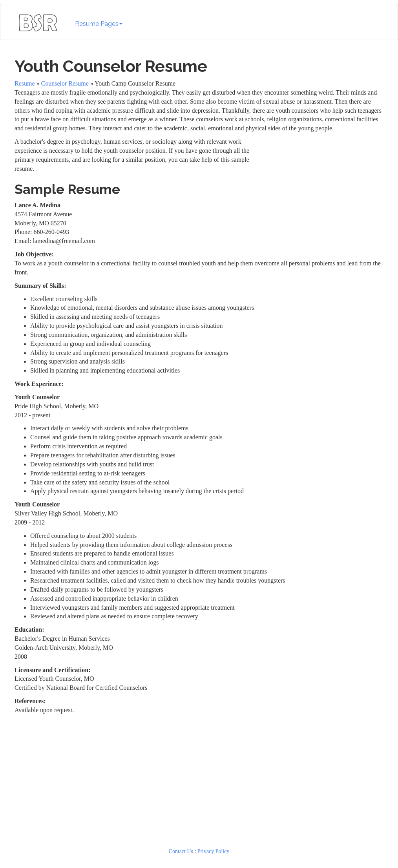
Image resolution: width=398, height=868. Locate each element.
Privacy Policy (214, 851)
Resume (25, 83)
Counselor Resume (65, 83)
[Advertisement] (319, 186)
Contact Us (181, 851)
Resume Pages (99, 24)
